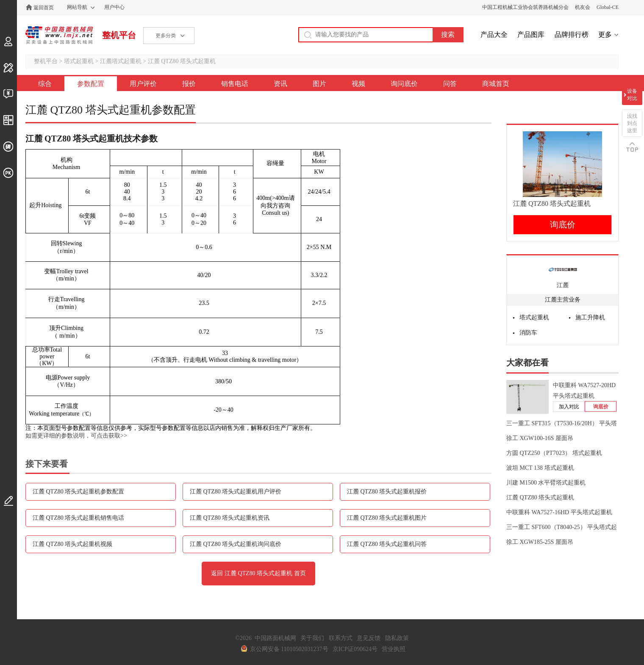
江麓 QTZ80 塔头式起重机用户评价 (236, 492)
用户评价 (143, 84)
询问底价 (404, 84)
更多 (605, 35)
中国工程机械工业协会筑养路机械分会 (525, 7)
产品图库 (531, 35)
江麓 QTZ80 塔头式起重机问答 (387, 544)
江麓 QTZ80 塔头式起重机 (182, 61)
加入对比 (569, 407)
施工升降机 (590, 317)
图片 (319, 84)
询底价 (563, 224)
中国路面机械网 (59, 35)
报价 (189, 84)
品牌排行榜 (572, 35)
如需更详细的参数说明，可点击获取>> (76, 436)
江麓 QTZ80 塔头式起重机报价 (387, 492)
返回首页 (44, 8)
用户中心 (114, 7)
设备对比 (632, 95)
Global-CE (608, 7)
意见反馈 (369, 638)
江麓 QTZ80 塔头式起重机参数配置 (78, 492)
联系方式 (341, 638)
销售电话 (235, 84)
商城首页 (496, 84)
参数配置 (91, 84)
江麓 (563, 285)
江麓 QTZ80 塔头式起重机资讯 (230, 518)
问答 (450, 84)
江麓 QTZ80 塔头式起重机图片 (387, 518)
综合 (45, 84)
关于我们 (312, 638)
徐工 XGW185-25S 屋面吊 (540, 542)
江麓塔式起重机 (121, 61)
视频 (358, 84)
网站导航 (77, 7)
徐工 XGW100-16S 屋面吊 (540, 438)
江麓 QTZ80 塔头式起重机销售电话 (78, 518)
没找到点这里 (632, 123)
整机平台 (119, 35)
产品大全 (494, 35)
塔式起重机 (79, 61)
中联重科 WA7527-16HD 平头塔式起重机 (559, 512)
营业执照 (394, 649)
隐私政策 (397, 638)
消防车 (528, 333)
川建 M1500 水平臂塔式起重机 (546, 483)
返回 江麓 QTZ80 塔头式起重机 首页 (258, 573)
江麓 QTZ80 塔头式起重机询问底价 (236, 544)
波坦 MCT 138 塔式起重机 (540, 468)
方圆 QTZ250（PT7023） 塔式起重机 (554, 453)
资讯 (280, 84)
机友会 (583, 7)
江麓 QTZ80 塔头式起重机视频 (72, 544)
